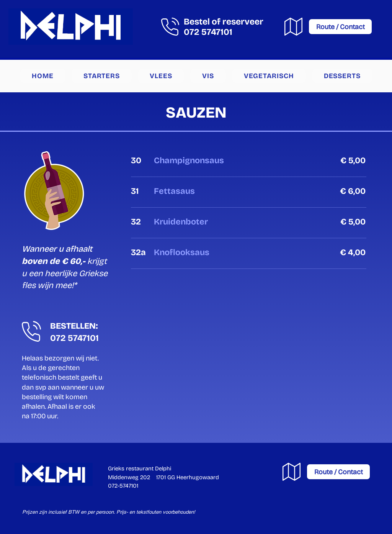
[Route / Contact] (340, 27)
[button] (102, 76)
